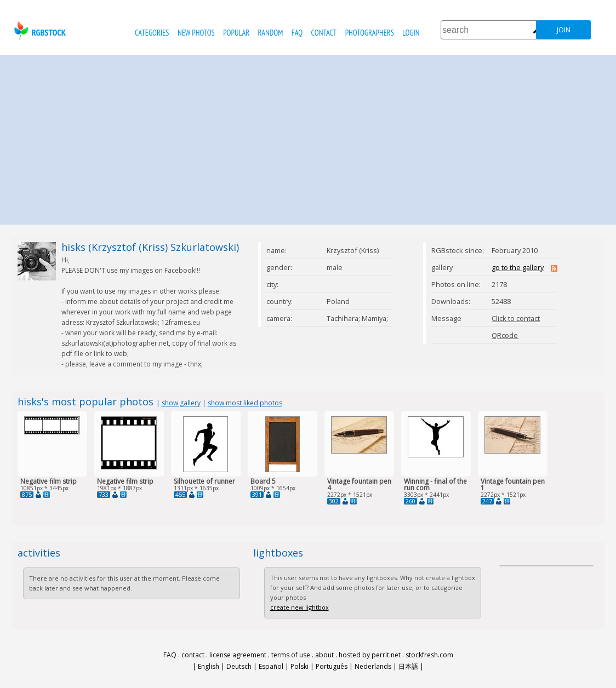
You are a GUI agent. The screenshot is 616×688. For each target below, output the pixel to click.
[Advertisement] (308, 137)
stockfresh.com (429, 655)
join (564, 30)
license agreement (238, 655)
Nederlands (373, 666)
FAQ (297, 33)
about (324, 655)
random (271, 33)
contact (324, 33)
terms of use (291, 655)
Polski (300, 666)
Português (332, 666)
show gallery (181, 403)
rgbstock (39, 30)
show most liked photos (245, 403)
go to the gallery (518, 267)
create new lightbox (300, 607)
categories (152, 33)
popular (236, 33)
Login (411, 33)
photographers (370, 33)
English (209, 666)
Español (271, 666)
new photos (196, 33)
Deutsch (239, 666)
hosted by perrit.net (370, 655)
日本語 (408, 666)
